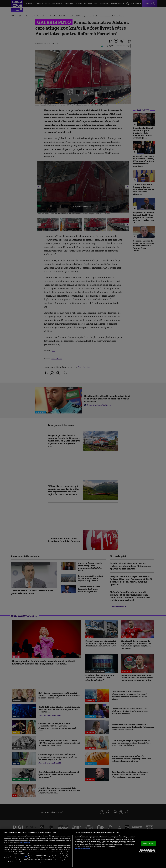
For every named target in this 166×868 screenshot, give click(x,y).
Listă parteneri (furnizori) (82, 849)
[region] (83, 848)
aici (26, 856)
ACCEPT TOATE (148, 843)
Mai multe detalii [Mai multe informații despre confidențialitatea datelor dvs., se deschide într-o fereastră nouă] (25, 842)
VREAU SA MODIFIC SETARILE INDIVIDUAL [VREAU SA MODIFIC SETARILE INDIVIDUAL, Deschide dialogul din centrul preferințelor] (147, 851)
